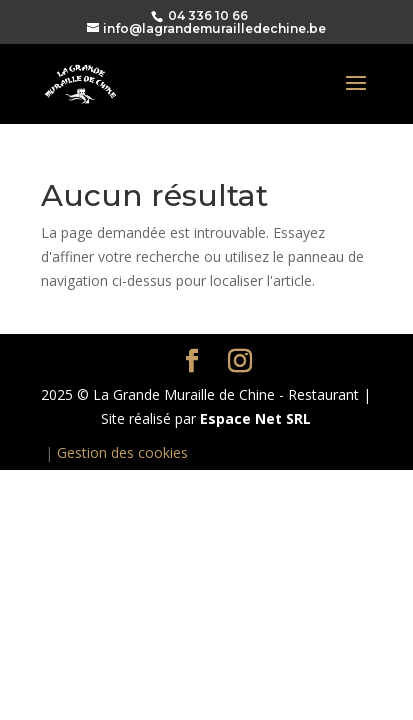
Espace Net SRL (255, 418)
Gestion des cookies (122, 452)
